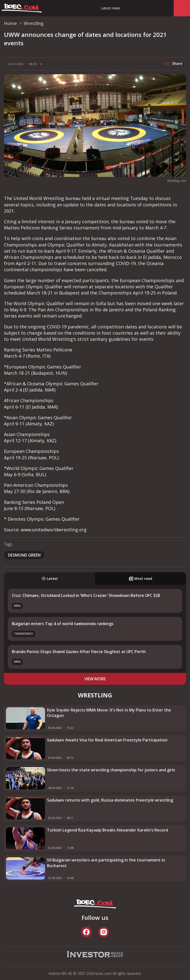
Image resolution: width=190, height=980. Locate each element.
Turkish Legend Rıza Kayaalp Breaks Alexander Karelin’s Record (107, 830)
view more (95, 679)
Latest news (110, 8)
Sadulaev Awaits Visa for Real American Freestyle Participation (107, 740)
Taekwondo (24, 634)
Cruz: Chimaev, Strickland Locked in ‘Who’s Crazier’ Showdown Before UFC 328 (86, 595)
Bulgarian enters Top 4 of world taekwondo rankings (63, 624)
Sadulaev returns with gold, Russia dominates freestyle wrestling (110, 800)
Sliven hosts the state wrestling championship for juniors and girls (111, 770)
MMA (17, 606)
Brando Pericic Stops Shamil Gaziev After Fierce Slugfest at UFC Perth (79, 652)
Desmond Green (24, 555)
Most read (141, 578)
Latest (50, 578)
